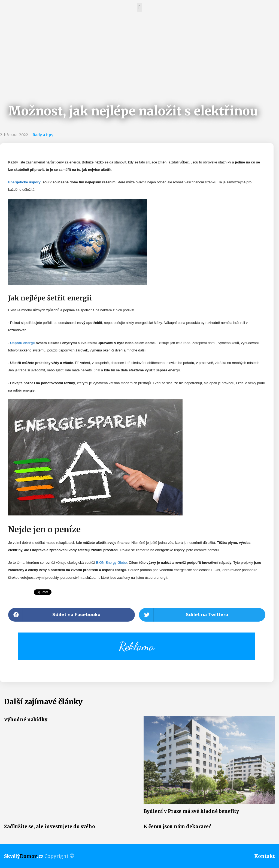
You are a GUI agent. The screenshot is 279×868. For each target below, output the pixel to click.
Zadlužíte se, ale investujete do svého (50, 827)
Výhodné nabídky (26, 720)
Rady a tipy (43, 135)
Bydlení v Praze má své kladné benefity (191, 811)
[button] (139, 7)
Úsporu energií (23, 343)
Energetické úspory (24, 182)
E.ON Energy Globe (111, 563)
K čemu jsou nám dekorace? (177, 827)
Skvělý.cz (24, 856)
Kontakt (265, 856)
